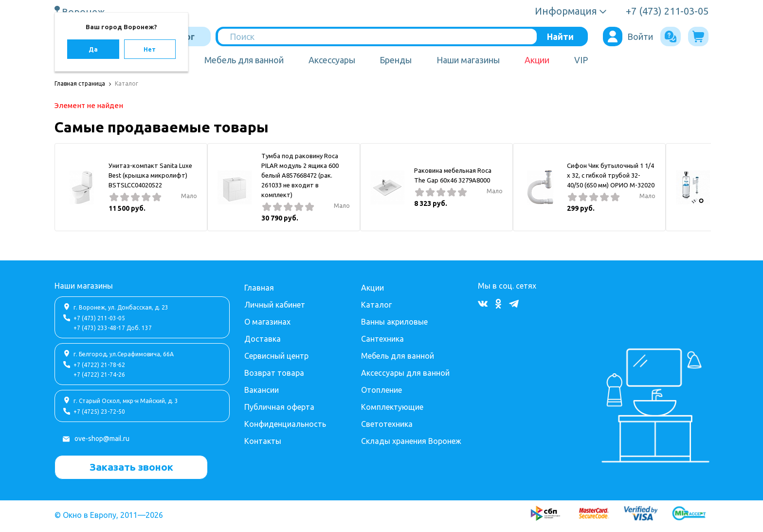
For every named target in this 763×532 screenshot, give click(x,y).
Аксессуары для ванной (405, 373)
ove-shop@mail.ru (102, 439)
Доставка (263, 339)
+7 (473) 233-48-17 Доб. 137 (113, 328)
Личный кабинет (275, 305)
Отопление (381, 390)
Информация (566, 11)
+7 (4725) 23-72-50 (99, 412)
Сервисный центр (276, 356)
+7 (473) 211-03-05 (99, 318)
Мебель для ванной (244, 60)
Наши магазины (468, 60)
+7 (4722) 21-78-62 (99, 365)
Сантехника (382, 339)
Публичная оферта (279, 407)
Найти (560, 37)
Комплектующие (392, 407)
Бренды (396, 60)
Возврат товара (274, 373)
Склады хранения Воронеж (411, 441)
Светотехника (387, 424)
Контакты (263, 441)
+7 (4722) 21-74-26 (99, 375)
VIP (581, 60)
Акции (537, 60)
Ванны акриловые (394, 322)
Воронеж (85, 12)
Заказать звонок (131, 467)
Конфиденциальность (285, 424)
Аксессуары (332, 60)
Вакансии (262, 390)
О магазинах (267, 322)
